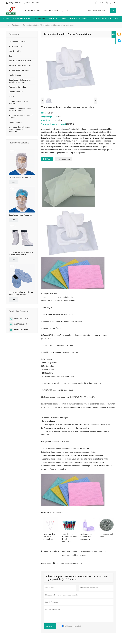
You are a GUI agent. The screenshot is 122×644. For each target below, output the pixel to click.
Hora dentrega (47, 120)
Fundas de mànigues (17, 75)
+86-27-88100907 (32, 3)
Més (13, 182)
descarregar (63, 159)
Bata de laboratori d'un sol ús (20, 61)
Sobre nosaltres (22, 19)
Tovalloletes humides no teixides (74, 555)
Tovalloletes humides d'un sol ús (93, 552)
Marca (44, 113)
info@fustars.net (15, 3)
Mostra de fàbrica (79, 19)
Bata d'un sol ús (15, 51)
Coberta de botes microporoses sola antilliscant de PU (21, 254)
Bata (10, 56)
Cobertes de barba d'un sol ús (20, 215)
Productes (40, 19)
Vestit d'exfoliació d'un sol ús (20, 66)
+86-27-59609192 (21, 329)
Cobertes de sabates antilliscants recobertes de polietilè (21, 293)
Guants (11, 97)
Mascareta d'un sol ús (17, 42)
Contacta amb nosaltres (106, 19)
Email (47, 159)
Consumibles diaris (30, 25)
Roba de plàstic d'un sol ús (19, 70)
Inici (8, 25)
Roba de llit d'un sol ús (17, 87)
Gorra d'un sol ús (15, 46)
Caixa (63, 19)
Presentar (50, 626)
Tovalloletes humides (69, 552)
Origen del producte (50, 117)
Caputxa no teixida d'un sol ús (20, 177)
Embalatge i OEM (15, 122)
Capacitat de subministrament (54, 124)
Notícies (53, 19)
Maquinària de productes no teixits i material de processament (19, 129)
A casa (6, 19)
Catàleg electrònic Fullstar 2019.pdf (68, 563)
